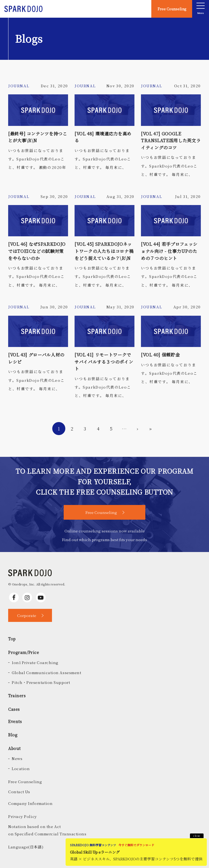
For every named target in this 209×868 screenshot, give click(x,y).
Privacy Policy (23, 816)
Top (12, 639)
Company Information (30, 803)
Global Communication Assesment (46, 672)
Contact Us (19, 792)
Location (21, 768)
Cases (14, 709)
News (17, 758)
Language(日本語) (26, 847)
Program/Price (24, 652)
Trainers (17, 695)
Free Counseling (172, 9)
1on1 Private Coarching (35, 662)
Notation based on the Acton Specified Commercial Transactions (47, 830)
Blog (13, 735)
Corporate (27, 615)
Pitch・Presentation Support (41, 682)
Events (15, 721)
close (197, 836)
